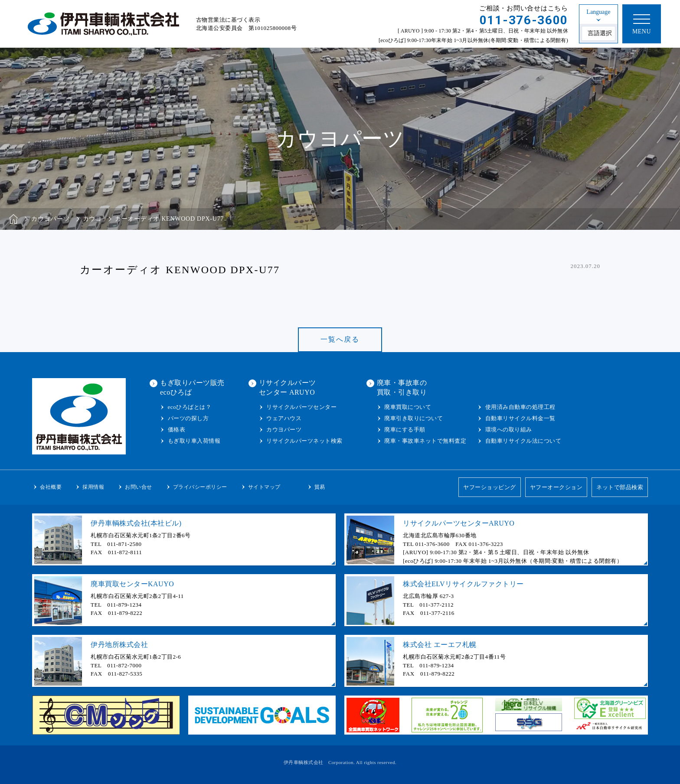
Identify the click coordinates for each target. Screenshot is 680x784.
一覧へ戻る (340, 339)
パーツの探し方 (188, 418)
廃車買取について (408, 407)
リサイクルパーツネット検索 (304, 441)
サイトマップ (264, 487)
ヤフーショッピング (490, 487)
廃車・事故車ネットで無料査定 (425, 441)
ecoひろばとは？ (190, 407)
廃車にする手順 (405, 430)
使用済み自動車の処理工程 (520, 407)
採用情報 (93, 487)
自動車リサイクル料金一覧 (520, 418)
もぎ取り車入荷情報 (194, 441)
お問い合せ (139, 487)
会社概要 (51, 487)
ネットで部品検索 (620, 487)
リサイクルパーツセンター (301, 407)
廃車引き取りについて (414, 418)
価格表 (177, 430)
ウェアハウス (284, 418)
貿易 (320, 487)
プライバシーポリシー (200, 487)
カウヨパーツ (284, 430)
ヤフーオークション (556, 487)
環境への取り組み (509, 430)
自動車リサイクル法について (523, 441)
